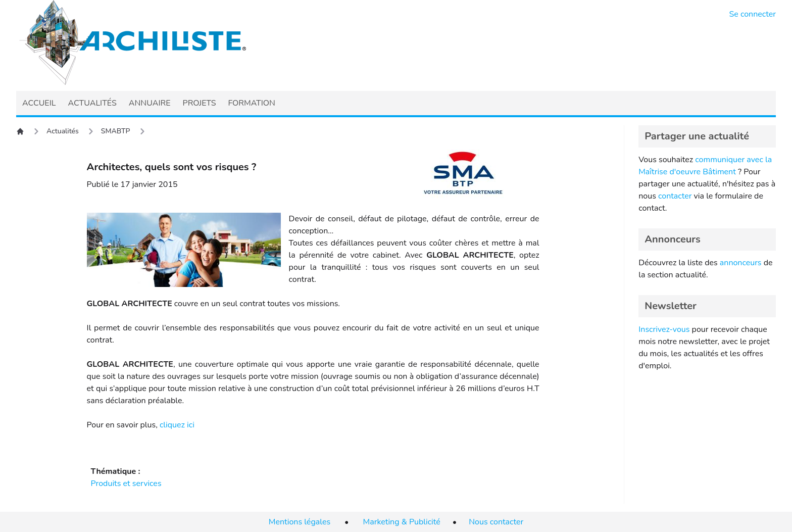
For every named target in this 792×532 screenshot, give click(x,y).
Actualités (63, 131)
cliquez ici (177, 425)
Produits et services (126, 483)
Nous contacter (496, 522)
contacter (675, 196)
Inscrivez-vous (664, 329)
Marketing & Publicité (402, 522)
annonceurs (741, 263)
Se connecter (753, 14)
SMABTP (116, 131)
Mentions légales (300, 522)
